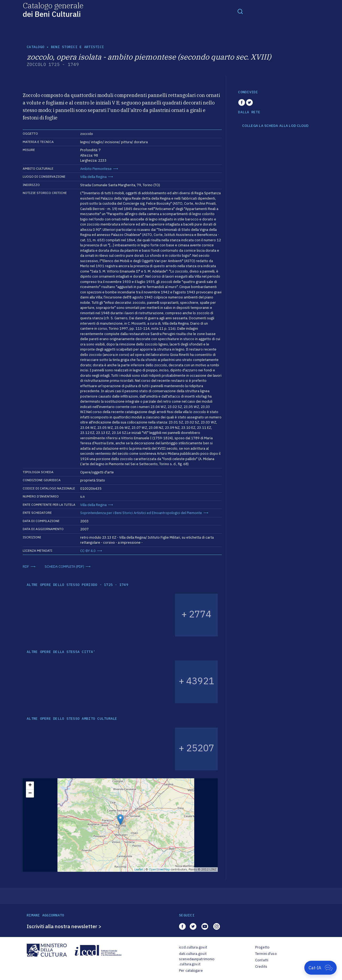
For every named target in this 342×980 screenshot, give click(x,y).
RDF (26, 567)
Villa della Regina (93, 177)
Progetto (262, 947)
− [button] (30, 794)
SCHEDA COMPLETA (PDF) (64, 567)
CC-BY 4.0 (88, 551)
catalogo (36, 47)
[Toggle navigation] (240, 11)
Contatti (262, 960)
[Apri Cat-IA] (320, 968)
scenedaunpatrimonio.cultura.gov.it (197, 962)
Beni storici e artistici (77, 47)
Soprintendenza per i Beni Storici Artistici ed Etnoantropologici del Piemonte (141, 513)
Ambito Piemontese (96, 169)
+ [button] (30, 785)
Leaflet (139, 869)
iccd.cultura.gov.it (193, 947)
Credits (261, 967)
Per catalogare (191, 971)
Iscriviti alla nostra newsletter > (64, 926)
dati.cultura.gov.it (193, 954)
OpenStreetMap (159, 869)
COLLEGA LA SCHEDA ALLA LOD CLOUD (275, 126)
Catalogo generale (53, 9)
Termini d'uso (266, 954)
